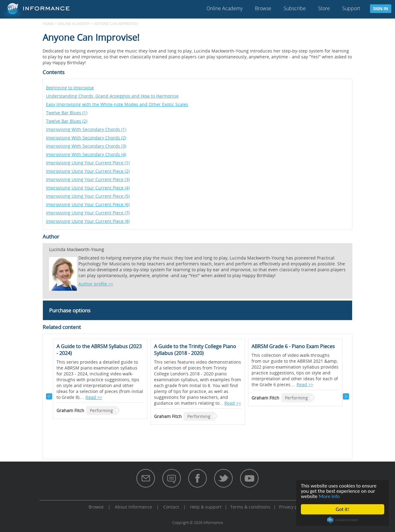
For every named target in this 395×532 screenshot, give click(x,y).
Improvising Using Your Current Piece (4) (88, 188)
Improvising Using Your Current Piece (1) (88, 163)
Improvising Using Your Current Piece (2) (88, 171)
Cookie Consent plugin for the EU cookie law (343, 520)
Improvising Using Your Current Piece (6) (88, 204)
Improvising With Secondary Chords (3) (86, 146)
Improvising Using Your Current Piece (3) (88, 179)
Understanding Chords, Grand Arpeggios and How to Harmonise (112, 96)
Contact (171, 507)
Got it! (343, 509)
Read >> (94, 397)
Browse (263, 8)
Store (324, 8)
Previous (49, 396)
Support (351, 8)
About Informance (133, 507)
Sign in (381, 9)
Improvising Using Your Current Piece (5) (88, 196)
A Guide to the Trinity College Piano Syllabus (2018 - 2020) (195, 350)
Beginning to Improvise (70, 88)
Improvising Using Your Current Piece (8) (88, 221)
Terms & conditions (250, 507)
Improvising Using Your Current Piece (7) (88, 213)
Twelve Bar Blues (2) (67, 121)
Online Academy (225, 8)
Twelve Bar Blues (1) (67, 113)
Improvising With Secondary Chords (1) (86, 129)
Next (346, 396)
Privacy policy (293, 507)
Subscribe (295, 8)
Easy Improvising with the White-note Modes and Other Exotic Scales (117, 104)
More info (329, 496)
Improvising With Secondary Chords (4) (86, 154)
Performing (101, 410)
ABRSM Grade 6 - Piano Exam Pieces (293, 346)
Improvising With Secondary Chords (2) (86, 138)
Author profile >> (96, 284)
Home (48, 23)
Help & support (206, 507)
